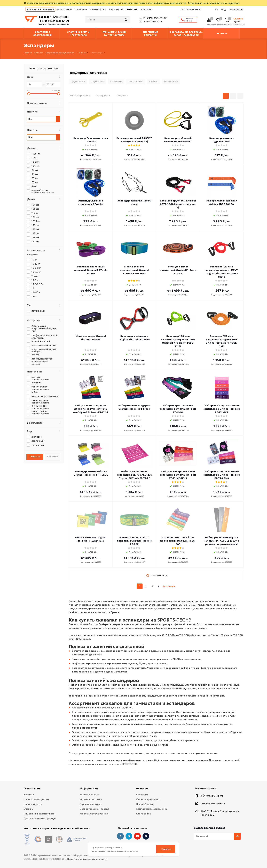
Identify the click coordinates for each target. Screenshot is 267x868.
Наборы (153, 81)
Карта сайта (143, 814)
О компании (81, 9)
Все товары (169, 586)
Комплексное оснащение (40, 9)
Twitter (146, 836)
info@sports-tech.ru (153, 21)
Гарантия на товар (91, 804)
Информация (116, 9)
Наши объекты (64, 9)
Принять (166, 849)
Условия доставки (91, 799)
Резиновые (171, 81)
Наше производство (36, 799)
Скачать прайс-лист (148, 799)
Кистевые (116, 81)
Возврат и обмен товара (95, 809)
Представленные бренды (40, 818)
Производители (98, 9)
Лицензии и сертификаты (39, 814)
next (178, 586)
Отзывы (29, 809)
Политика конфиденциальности (87, 856)
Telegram (129, 836)
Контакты (146, 9)
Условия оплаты (90, 795)
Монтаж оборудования (94, 814)
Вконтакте (120, 836)
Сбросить (53, 457)
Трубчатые (98, 81)
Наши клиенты (33, 804)
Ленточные (136, 81)
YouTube (137, 836)
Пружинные (78, 81)
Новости (29, 795)
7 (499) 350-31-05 (155, 18)
